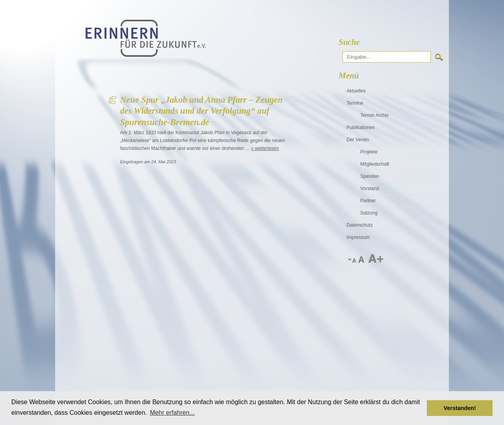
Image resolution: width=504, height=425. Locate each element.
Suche (349, 42)
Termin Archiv (374, 115)
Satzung (369, 213)
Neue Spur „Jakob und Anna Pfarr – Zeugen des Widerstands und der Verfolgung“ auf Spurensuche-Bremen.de (201, 111)
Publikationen (361, 128)
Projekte (369, 152)
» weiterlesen (265, 148)
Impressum (358, 237)
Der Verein (358, 140)
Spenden (370, 176)
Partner (368, 201)
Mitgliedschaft (375, 164)
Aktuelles (356, 91)
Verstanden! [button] (460, 408)
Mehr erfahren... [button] (172, 413)
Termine (355, 103)
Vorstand (370, 188)
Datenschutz (360, 225)
